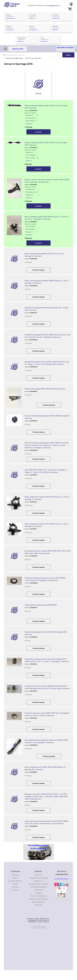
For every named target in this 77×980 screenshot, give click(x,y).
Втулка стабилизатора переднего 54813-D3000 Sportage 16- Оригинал (47, 417)
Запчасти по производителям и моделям (38, 882)
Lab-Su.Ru (43, 928)
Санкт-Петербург (33, 15)
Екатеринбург (55, 26)
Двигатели (38, 875)
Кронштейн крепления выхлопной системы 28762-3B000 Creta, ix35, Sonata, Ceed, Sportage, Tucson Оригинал (46, 822)
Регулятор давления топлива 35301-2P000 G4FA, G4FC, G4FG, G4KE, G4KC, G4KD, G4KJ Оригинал (48, 552)
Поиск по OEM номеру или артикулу (14, 55)
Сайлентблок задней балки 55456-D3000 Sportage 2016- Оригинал (46, 633)
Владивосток (9, 15)
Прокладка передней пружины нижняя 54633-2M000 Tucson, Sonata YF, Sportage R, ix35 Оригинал (45, 579)
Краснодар (31, 26)
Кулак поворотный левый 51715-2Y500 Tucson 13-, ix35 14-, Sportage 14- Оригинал (47, 525)
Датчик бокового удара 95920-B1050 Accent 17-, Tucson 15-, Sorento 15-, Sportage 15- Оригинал (47, 218)
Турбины (38, 893)
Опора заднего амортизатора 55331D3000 (41, 605)
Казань (42, 38)
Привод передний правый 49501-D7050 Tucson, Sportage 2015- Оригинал (46, 107)
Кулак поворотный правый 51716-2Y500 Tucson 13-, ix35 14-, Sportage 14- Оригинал (47, 498)
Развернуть (29, 124)
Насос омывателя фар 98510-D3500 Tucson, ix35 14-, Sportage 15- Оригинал (45, 255)
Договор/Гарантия (15, 881)
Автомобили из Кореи (65, 47)
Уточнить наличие (39, 270)
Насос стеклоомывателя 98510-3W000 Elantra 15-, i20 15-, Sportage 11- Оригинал (47, 282)
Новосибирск (9, 26)
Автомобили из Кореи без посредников (38, 847)
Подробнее (39, 132)
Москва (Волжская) (22, 38)
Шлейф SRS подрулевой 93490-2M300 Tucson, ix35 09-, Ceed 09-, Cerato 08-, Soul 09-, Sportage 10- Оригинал (48, 336)
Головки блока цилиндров (38, 878)
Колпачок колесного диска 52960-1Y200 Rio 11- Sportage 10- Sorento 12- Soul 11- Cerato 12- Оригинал (47, 714)
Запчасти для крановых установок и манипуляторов (38, 897)
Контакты (15, 890)
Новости (15, 878)
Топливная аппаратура (38, 887)
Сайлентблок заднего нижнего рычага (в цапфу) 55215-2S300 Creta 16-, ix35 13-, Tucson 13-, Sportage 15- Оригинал (47, 660)
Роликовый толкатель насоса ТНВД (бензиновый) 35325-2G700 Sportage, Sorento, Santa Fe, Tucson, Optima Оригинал (47, 687)
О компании (15, 875)
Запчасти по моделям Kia (14, 58)
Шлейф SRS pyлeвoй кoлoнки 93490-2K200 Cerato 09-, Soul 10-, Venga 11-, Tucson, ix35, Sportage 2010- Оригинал (47, 363)
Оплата (15, 884)
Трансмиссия (38, 890)
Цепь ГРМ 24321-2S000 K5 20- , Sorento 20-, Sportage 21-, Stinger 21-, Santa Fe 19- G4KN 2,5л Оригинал (46, 471)
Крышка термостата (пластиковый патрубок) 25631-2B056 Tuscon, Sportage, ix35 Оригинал (47, 181)
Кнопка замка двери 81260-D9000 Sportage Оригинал (45, 389)
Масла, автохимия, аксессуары (38, 903)
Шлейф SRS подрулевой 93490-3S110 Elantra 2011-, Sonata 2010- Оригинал (46, 309)
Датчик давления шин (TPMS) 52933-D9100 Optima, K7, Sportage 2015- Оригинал (45, 768)
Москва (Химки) (55, 15)
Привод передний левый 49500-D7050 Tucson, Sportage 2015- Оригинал (46, 144)
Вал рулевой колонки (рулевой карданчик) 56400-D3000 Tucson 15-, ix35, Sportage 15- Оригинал (46, 741)
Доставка (15, 887)
